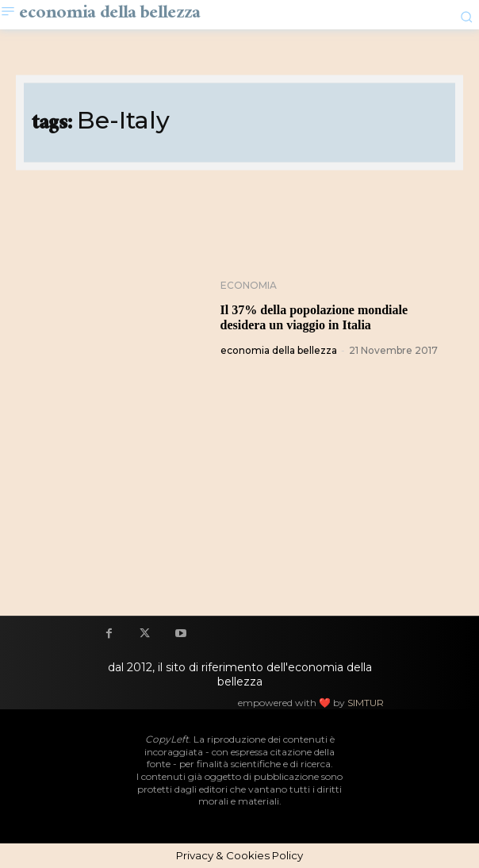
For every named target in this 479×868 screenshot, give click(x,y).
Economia (249, 286)
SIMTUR (366, 703)
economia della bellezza (279, 350)
